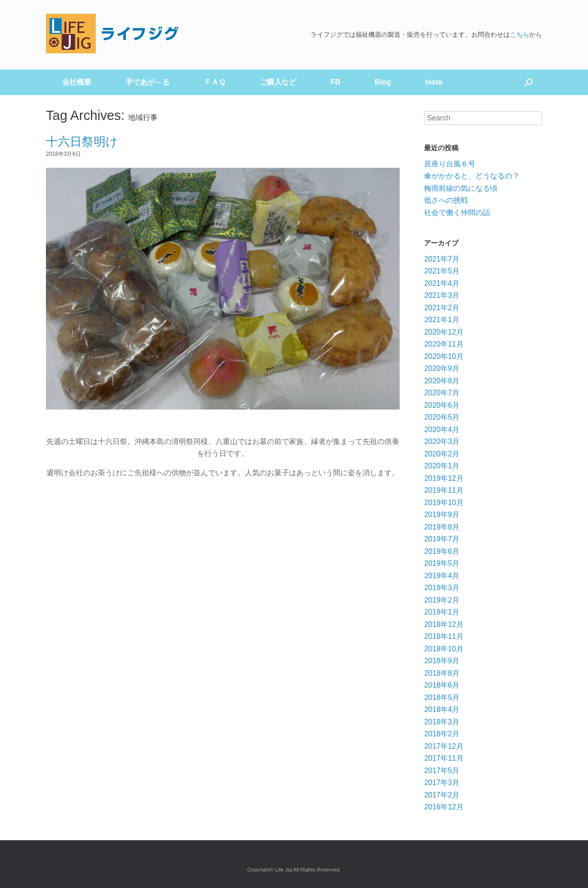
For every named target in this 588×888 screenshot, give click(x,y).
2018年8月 (442, 673)
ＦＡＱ (215, 82)
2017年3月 (442, 783)
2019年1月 (442, 612)
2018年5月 (442, 697)
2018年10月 (444, 649)
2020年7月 (442, 393)
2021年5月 (442, 271)
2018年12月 (444, 624)
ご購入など (278, 82)
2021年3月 (442, 295)
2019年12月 (444, 478)
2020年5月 (442, 417)
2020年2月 (442, 454)
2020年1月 (442, 466)
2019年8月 (442, 527)
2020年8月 (442, 381)
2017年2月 (442, 795)
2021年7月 (442, 259)
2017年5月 (442, 771)
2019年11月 (444, 490)
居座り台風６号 (450, 164)
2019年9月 (442, 515)
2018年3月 (442, 722)
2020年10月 (444, 356)
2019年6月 (442, 551)
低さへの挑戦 (446, 200)
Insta (434, 82)
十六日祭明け (82, 142)
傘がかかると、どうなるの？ (472, 176)
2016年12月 (444, 807)
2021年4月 (442, 283)
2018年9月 (442, 661)
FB (336, 82)
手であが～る (147, 82)
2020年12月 (444, 332)
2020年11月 (444, 344)
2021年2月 (442, 308)
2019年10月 (444, 503)
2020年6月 (442, 405)
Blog (383, 82)
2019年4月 (442, 576)
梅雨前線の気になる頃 (461, 188)
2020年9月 (442, 368)
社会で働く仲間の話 (457, 213)
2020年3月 (442, 441)
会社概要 (77, 82)
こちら (520, 34)
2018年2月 (442, 734)
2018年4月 (442, 709)
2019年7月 (442, 539)
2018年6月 (442, 685)
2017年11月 (444, 758)
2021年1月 (442, 320)
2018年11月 (444, 636)
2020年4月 (442, 430)
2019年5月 (442, 563)
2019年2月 (442, 600)
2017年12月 (444, 746)
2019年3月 (442, 588)
